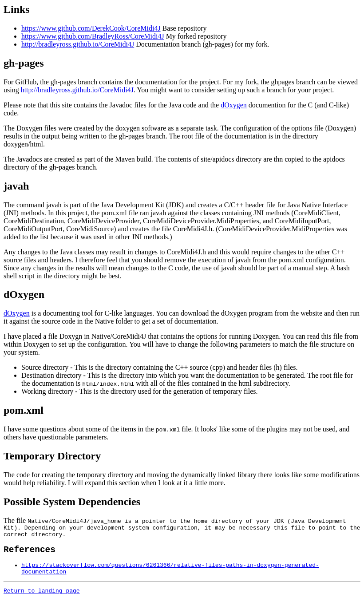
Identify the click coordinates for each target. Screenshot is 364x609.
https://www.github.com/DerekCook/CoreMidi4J (91, 28)
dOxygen (234, 105)
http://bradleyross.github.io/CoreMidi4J (78, 44)
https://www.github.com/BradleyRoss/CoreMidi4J (93, 36)
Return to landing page (42, 599)
